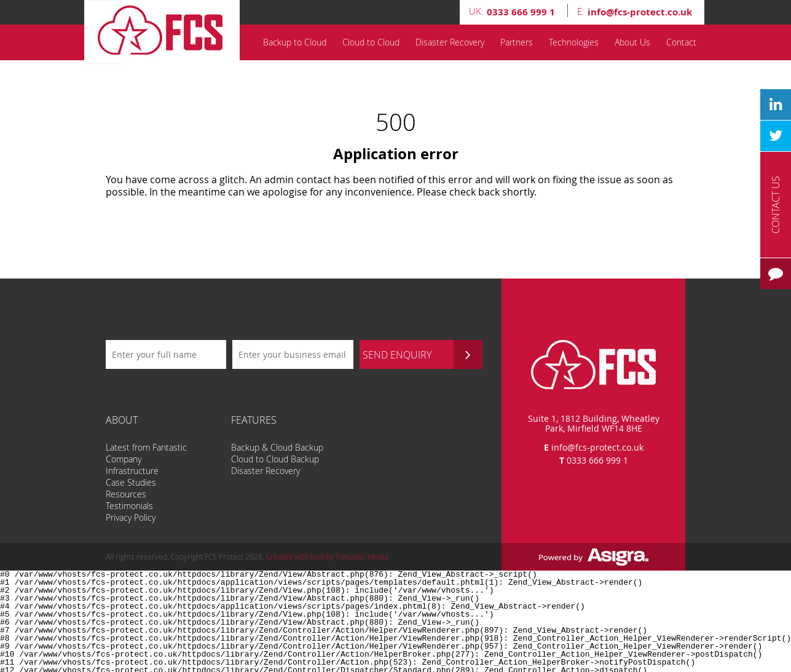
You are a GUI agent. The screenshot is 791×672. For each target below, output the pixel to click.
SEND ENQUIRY (423, 354)
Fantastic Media (362, 556)
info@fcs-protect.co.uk (597, 447)
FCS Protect (164, 32)
